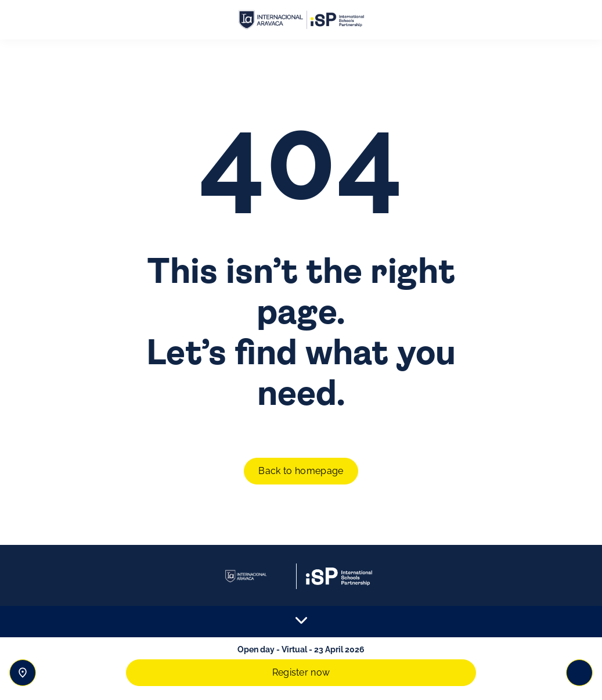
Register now (301, 672)
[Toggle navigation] (579, 673)
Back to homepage (301, 471)
